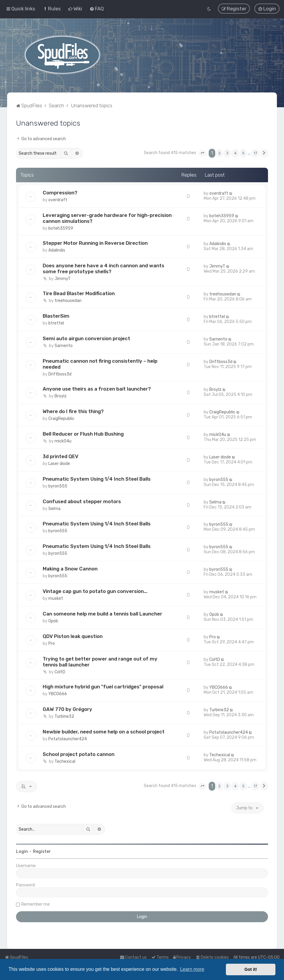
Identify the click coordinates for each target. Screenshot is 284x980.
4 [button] (235, 152)
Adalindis (57, 250)
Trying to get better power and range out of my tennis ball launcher (100, 661)
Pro (52, 643)
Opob (53, 620)
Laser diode (59, 463)
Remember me (36, 904)
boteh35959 (61, 228)
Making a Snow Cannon (70, 568)
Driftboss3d (60, 374)
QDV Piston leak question (73, 636)
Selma (54, 508)
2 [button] (220, 152)
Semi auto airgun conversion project (86, 338)
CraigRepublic (61, 418)
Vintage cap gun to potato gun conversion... (95, 591)
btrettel (56, 323)
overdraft (58, 199)
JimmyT (63, 278)
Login (22, 851)
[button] (202, 153)
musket (56, 598)
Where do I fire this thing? (73, 411)
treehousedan (68, 300)
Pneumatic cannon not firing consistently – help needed (100, 363)
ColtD (60, 671)
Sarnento (64, 345)
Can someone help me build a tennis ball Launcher (102, 613)
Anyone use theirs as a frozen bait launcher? (97, 388)
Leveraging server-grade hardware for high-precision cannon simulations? (107, 218)
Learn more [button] (192, 969)
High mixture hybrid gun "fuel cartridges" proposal (103, 686)
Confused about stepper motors (82, 501)
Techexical (65, 761)
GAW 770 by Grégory (67, 709)
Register (42, 851)
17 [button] (255, 152)
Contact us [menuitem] (133, 957)
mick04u (63, 441)
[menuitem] (52, 9)
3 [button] (227, 152)
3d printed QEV (60, 456)
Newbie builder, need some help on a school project (104, 731)
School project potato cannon (79, 754)
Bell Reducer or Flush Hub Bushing (83, 433)
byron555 (58, 486)
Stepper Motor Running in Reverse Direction (95, 242)
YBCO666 (58, 693)
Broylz (61, 395)
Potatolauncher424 (68, 738)
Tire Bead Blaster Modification (79, 293)
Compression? (60, 192)
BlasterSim (56, 315)
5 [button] (243, 152)
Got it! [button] (251, 969)
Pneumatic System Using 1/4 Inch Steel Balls (97, 478)
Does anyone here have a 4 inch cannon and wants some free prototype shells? (103, 268)
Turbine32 (64, 716)
